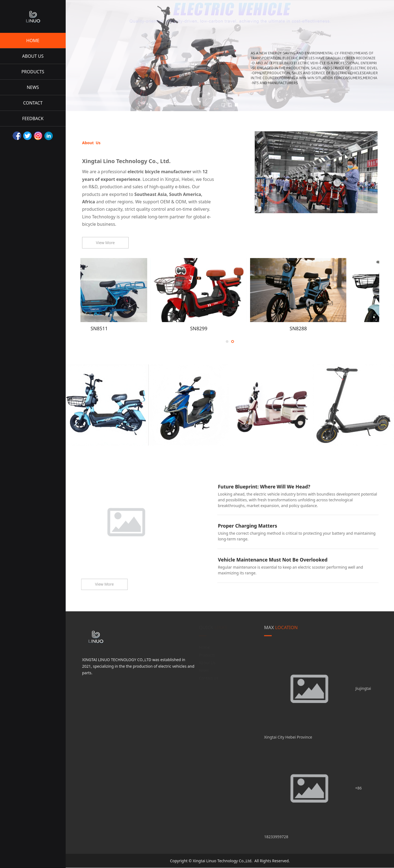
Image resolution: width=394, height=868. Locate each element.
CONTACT (33, 103)
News (204, 670)
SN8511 (130, 328)
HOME (33, 40)
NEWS (33, 87)
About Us (207, 663)
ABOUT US (33, 56)
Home (205, 647)
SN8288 (329, 328)
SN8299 (230, 328)
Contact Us (209, 678)
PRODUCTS (33, 72)
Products (207, 655)
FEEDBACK (33, 118)
